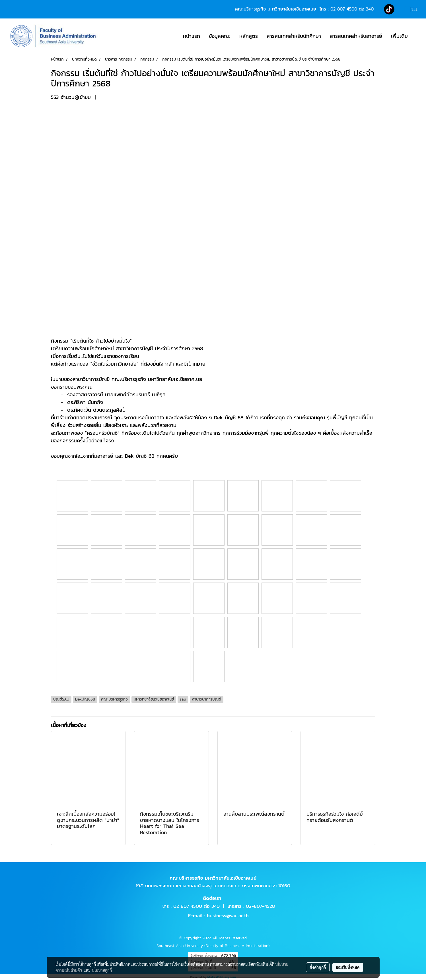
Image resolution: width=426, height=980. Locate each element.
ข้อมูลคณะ (220, 36)
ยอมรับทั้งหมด (348, 967)
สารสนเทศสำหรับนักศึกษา (294, 36)
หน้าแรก (192, 36)
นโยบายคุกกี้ (102, 970)
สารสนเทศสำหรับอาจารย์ (356, 36)
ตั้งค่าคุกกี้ (318, 967)
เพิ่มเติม (399, 36)
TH (411, 9)
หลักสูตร (249, 36)
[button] (417, 36)
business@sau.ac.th (228, 915)
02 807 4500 (344, 9)
